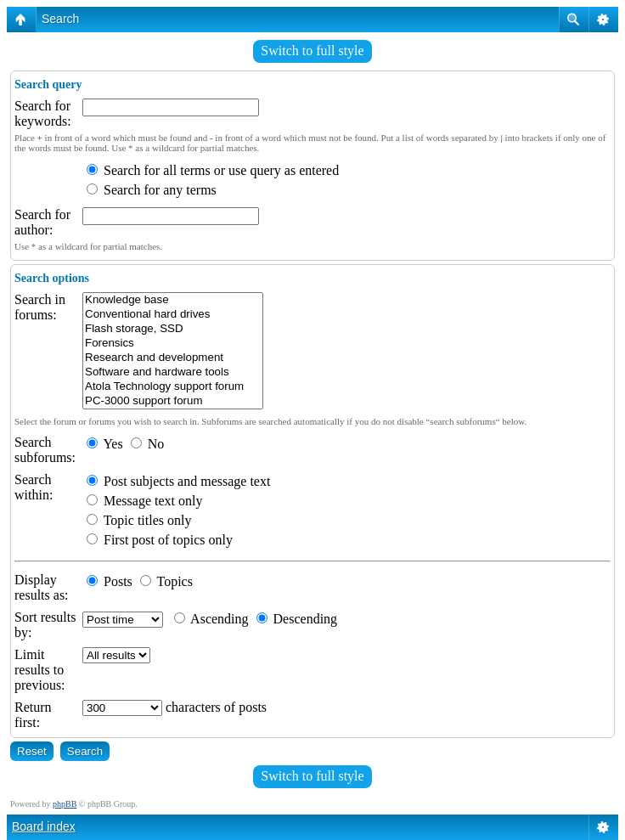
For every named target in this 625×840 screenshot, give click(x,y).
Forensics (173, 344)
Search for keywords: (43, 113)
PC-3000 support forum (173, 401)
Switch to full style (312, 51)
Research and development (173, 358)
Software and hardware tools (173, 372)
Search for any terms (152, 190)
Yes (105, 444)
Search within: (34, 487)
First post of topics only (160, 540)
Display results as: (42, 587)
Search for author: (42, 222)
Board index (44, 826)
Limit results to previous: (40, 670)
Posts (110, 581)
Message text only (144, 501)
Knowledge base (173, 300)
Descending (297, 619)
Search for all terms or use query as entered (213, 170)
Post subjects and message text (178, 481)
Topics (166, 581)
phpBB (65, 804)
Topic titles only (139, 520)
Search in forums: (40, 307)
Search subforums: (45, 450)
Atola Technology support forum (173, 387)
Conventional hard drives (173, 315)
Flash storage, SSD (173, 329)
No (148, 444)
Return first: (33, 715)
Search (60, 19)
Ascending (211, 619)
